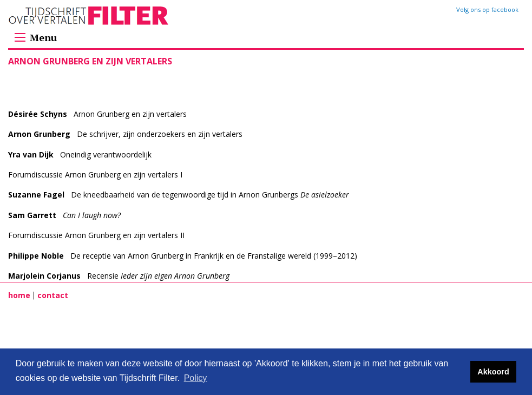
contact (53, 295)
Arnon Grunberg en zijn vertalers (97, 114)
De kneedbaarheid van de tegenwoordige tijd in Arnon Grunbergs (179, 195)
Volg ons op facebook (487, 9)
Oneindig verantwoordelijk (80, 154)
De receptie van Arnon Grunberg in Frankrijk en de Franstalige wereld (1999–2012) (183, 256)
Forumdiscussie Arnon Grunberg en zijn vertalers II (96, 235)
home (19, 295)
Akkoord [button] (493, 372)
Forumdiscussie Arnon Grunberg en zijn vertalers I (95, 175)
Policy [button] (196, 378)
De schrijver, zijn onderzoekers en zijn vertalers (125, 134)
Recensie (119, 276)
